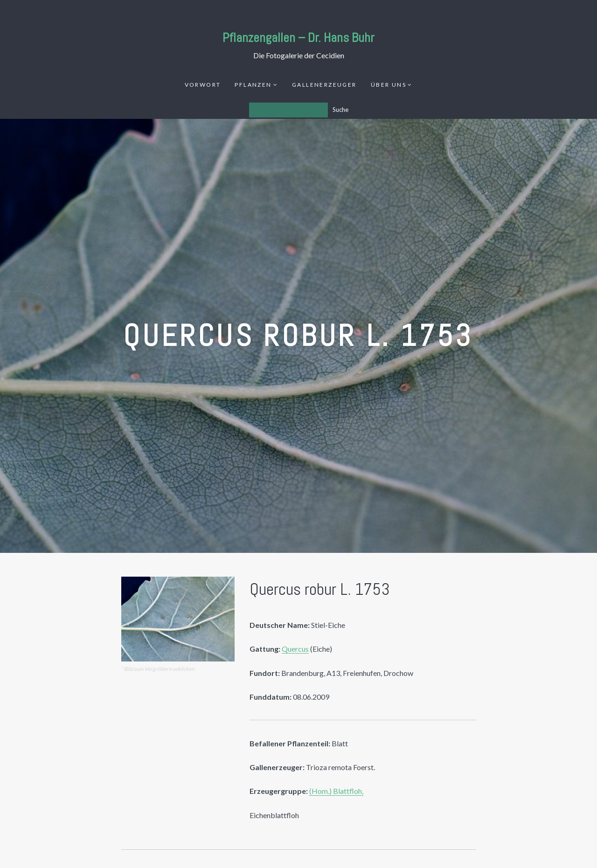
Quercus (295, 649)
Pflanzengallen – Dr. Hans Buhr (298, 38)
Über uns (389, 85)
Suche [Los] (340, 110)
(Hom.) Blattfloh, (336, 791)
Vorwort (203, 85)
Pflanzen (253, 85)
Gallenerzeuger (324, 85)
